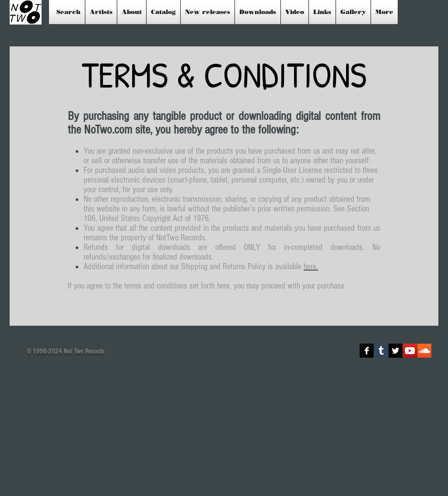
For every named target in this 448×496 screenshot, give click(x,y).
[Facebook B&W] (367, 351)
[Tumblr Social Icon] (381, 351)
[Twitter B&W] (395, 351)
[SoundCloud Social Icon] (424, 351)
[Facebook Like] (306, 351)
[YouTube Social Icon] (410, 351)
